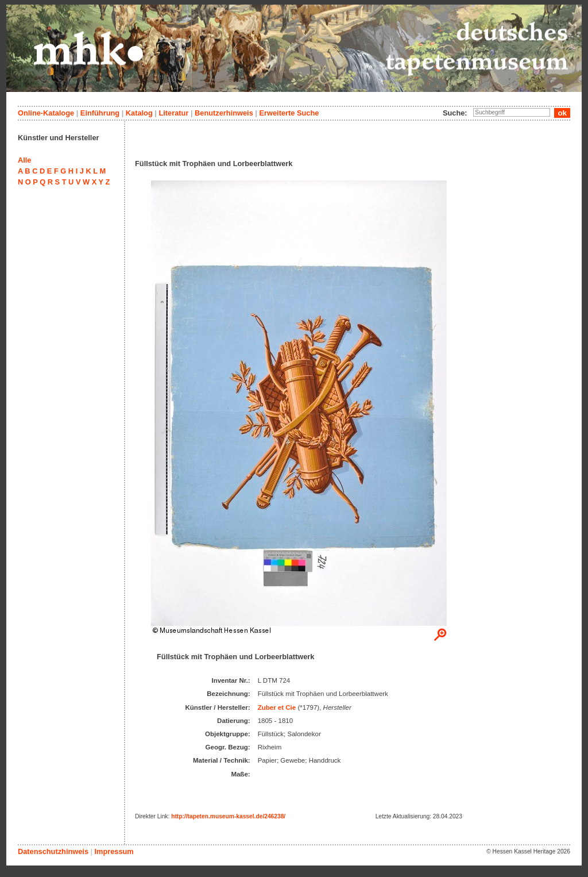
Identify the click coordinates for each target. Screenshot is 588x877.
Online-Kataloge (46, 113)
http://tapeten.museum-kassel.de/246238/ (228, 816)
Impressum (114, 851)
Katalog (139, 113)
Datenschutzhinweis (53, 851)
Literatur (173, 113)
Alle (24, 160)
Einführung (100, 113)
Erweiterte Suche (289, 113)
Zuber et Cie (277, 707)
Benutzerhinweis (224, 113)
